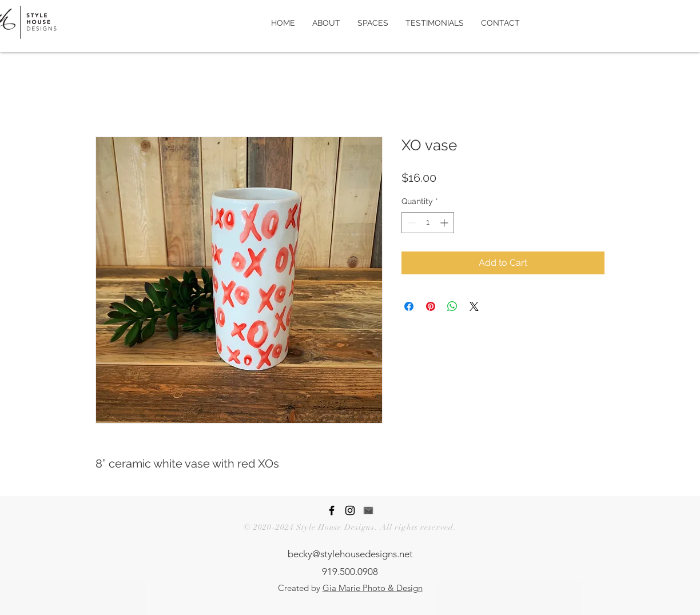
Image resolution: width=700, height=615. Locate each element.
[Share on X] (474, 306)
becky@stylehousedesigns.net (350, 554)
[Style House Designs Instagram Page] (350, 510)
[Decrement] (410, 223)
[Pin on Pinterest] (431, 306)
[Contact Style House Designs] (368, 510)
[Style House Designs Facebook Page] (332, 510)
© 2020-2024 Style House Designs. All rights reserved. (350, 527)
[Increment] (445, 223)
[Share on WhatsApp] (452, 306)
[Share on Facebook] (409, 306)
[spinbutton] (428, 223)
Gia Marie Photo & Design (373, 588)
